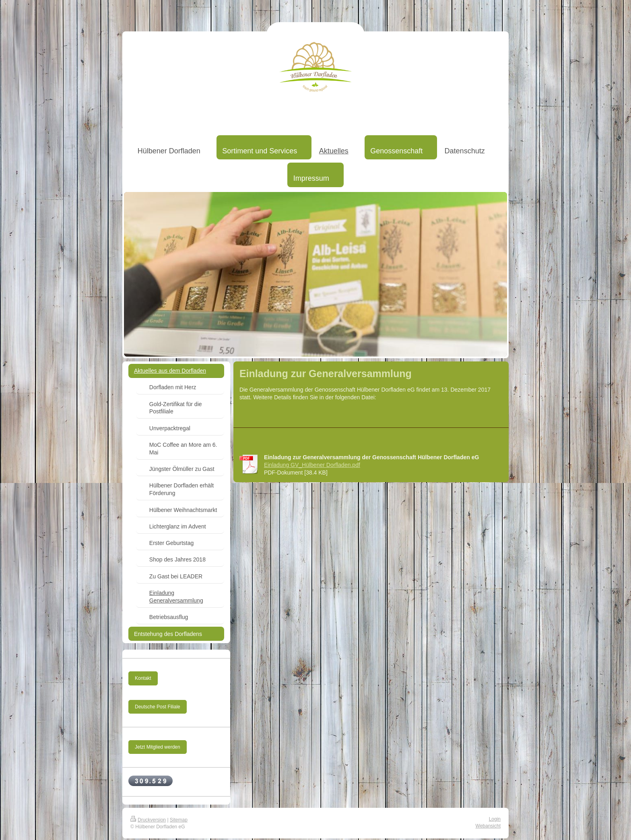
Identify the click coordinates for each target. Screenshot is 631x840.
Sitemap (179, 820)
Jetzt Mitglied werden (158, 747)
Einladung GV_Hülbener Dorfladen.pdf (312, 465)
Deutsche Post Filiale (158, 707)
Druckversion (148, 820)
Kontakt (143, 678)
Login (495, 819)
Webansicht (488, 826)
